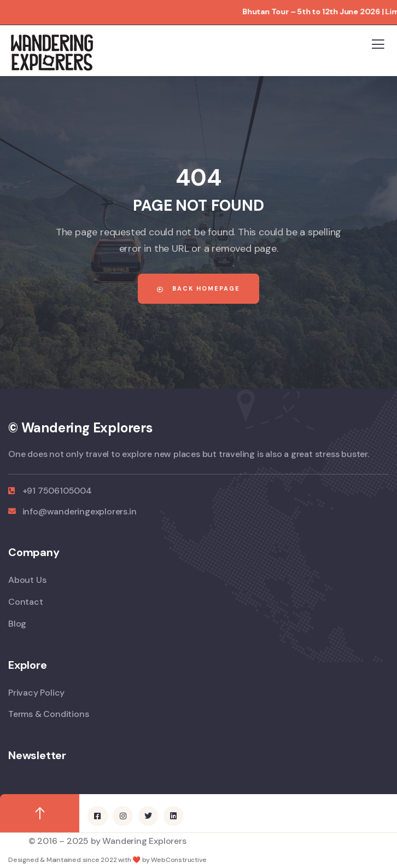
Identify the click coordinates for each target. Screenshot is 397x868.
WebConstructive (179, 860)
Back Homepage (198, 288)
